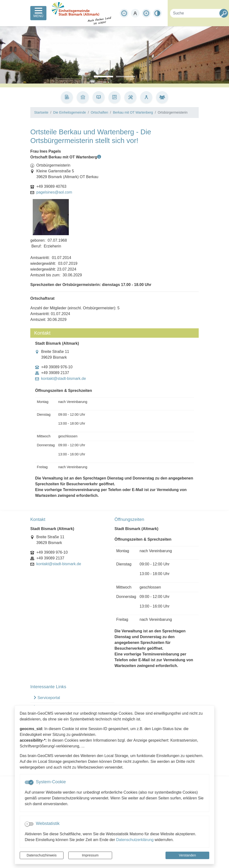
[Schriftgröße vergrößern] (146, 13)
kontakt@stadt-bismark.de (64, 379)
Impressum (90, 855)
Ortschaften (99, 112)
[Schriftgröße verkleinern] (124, 13)
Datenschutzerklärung (135, 840)
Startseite (41, 112)
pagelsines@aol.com (54, 192)
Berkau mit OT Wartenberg (133, 112)
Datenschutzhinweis (42, 855)
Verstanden (188, 855)
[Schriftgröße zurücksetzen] (135, 13)
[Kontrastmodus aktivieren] (157, 13)
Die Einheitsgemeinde (70, 112)
